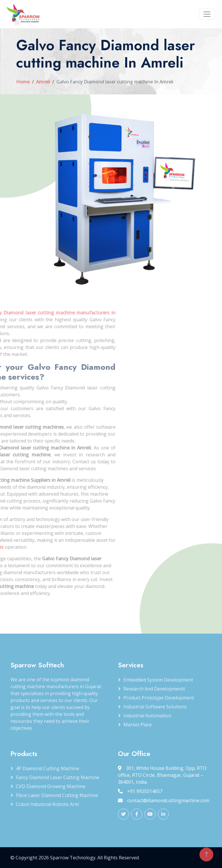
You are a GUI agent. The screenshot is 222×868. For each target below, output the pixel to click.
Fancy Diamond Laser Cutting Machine (58, 777)
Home (23, 82)
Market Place (138, 725)
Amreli (43, 82)
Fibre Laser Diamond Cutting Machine (57, 795)
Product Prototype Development (159, 698)
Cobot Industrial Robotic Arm (47, 804)
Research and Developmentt (154, 689)
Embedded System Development (158, 680)
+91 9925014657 (140, 791)
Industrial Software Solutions (155, 707)
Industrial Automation (147, 716)
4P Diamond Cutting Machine (48, 768)
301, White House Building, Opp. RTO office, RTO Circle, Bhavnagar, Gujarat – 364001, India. (162, 775)
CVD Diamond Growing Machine (51, 786)
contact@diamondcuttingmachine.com (164, 800)
